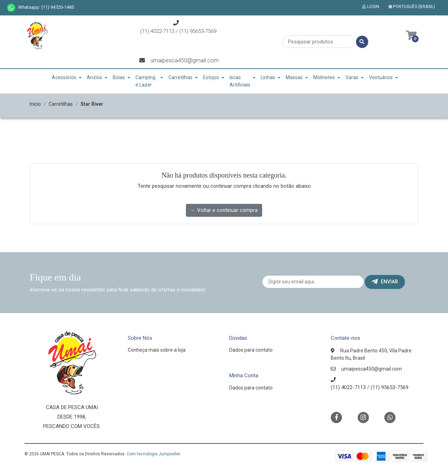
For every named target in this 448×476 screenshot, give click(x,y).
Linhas (268, 77)
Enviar (385, 282)
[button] (413, 7)
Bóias (119, 77)
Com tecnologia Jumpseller (153, 454)
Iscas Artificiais (240, 81)
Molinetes (324, 77)
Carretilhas (180, 77)
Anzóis (94, 77)
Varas (352, 77)
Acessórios (64, 77)
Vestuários (381, 77)
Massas (294, 77)
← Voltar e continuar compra (224, 210)
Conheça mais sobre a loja (157, 350)
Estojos (211, 77)
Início (35, 104)
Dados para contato (251, 350)
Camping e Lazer (145, 81)
